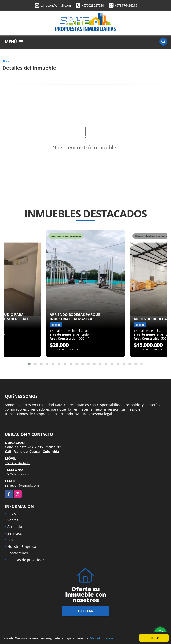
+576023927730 (93, 5)
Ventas (13, 520)
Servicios (15, 533)
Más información (101, 639)
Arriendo (15, 527)
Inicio (6, 60)
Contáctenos (18, 553)
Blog (11, 540)
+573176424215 (126, 5)
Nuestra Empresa (22, 546)
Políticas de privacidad (26, 560)
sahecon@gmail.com (56, 5)
